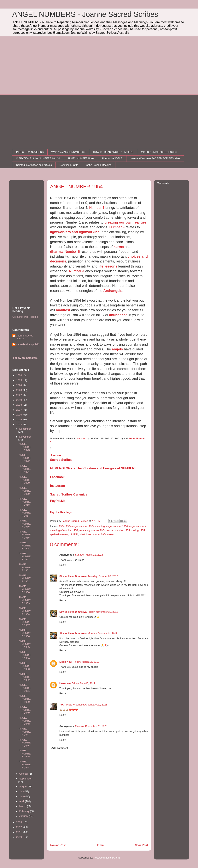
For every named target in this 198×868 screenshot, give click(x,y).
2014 (19, 425)
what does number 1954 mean (97, 534)
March (23, 806)
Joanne (55, 455)
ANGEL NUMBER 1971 (25, 469)
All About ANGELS (112, 158)
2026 (19, 375)
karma (119, 247)
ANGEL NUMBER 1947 (25, 732)
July (22, 791)
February (25, 811)
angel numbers (137, 526)
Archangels (113, 291)
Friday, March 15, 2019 (86, 662)
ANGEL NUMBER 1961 (25, 578)
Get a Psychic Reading (25, 317)
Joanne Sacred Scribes (25, 337)
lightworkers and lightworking (75, 232)
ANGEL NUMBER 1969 (25, 491)
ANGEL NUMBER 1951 (25, 688)
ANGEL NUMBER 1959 (25, 600)
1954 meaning (97, 526)
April (22, 801)
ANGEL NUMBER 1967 (25, 513)
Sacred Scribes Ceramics (69, 494)
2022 (19, 395)
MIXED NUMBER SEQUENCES (159, 152)
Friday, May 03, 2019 (84, 683)
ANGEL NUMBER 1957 (25, 622)
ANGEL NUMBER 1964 (25, 545)
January (24, 816)
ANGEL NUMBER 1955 (25, 644)
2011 (19, 832)
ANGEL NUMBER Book (81, 158)
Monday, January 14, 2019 (103, 633)
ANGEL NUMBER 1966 (25, 524)
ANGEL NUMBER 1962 (25, 567)
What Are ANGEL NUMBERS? (68, 152)
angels (117, 349)
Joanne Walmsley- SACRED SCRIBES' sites (155, 158)
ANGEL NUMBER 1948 (25, 721)
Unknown (65, 683)
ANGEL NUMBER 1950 (25, 699)
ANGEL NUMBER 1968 (25, 502)
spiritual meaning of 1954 (64, 534)
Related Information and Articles (34, 165)
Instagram (57, 486)
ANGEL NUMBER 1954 (25, 655)
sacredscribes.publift (28, 344)
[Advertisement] (99, 65)
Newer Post (58, 845)
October (24, 774)
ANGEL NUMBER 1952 (25, 677)
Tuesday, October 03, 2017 (103, 576)
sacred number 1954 (118, 530)
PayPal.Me (58, 501)
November (25, 437)
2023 (19, 390)
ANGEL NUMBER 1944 (25, 765)
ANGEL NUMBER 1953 (25, 666)
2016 (19, 415)
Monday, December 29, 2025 (91, 726)
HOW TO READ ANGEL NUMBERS (113, 152)
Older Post (141, 845)
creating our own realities (125, 222)
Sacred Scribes (61, 460)
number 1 (82, 438)
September (26, 779)
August (24, 787)
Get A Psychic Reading (99, 165)
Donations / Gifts (69, 165)
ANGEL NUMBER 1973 (25, 447)
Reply (63, 565)
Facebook (57, 477)
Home (100, 845)
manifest (64, 310)
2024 (19, 385)
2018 (19, 405)
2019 (19, 400)
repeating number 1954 (92, 530)
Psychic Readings (61, 512)
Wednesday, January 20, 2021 (90, 705)
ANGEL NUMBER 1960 (25, 589)
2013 (19, 822)
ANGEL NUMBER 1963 (25, 557)
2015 (19, 419)
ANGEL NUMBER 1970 (25, 480)
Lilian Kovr (66, 662)
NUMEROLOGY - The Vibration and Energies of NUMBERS (93, 468)
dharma (56, 252)
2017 (19, 410)
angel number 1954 (117, 526)
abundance (118, 315)
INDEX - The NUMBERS (30, 152)
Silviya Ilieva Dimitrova (73, 576)
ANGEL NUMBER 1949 (25, 710)
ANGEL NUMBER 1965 (25, 535)
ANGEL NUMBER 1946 (25, 743)
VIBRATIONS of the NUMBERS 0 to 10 (38, 158)
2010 (19, 837)
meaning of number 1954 (64, 530)
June (22, 796)
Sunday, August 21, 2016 (89, 555)
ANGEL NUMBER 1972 (25, 458)
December (25, 429)
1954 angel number (77, 526)
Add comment (60, 748)
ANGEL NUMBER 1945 (25, 754)
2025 (19, 380)
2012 (19, 827)
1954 (62, 526)
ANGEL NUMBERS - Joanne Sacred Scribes (85, 14)
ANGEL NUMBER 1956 (25, 633)
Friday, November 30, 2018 (103, 612)
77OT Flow (66, 705)
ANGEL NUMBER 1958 (25, 611)
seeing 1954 (138, 530)
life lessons (108, 266)
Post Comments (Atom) (107, 858)
